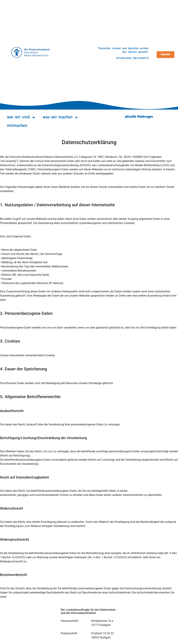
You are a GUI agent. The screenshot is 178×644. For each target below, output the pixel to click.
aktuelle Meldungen (139, 117)
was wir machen (61, 117)
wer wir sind (21, 117)
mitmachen (17, 126)
